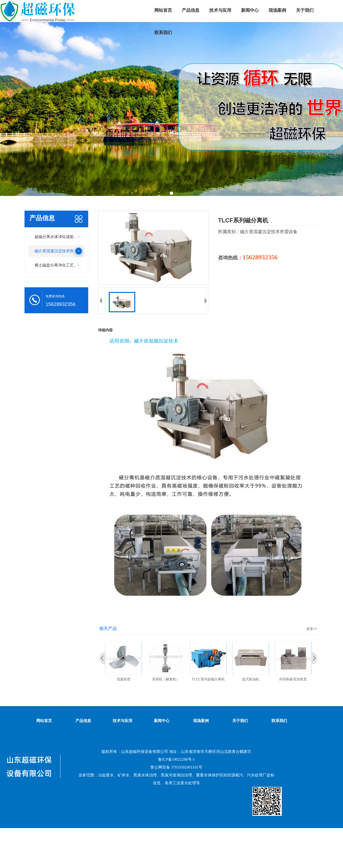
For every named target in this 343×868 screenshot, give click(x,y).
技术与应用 (122, 721)
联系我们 (279, 721)
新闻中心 (162, 721)
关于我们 (240, 721)
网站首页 (44, 721)
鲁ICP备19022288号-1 (176, 759)
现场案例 (201, 721)
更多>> (312, 629)
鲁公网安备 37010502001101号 (176, 767)
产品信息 (83, 721)
